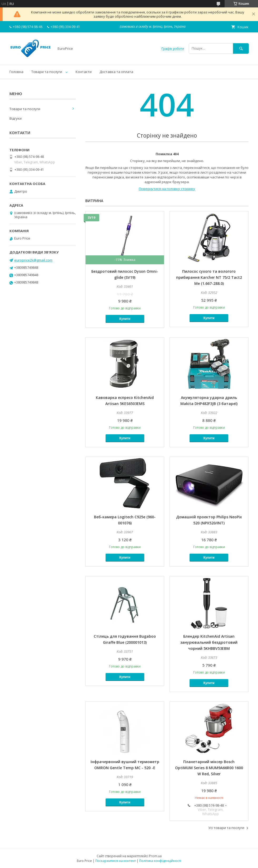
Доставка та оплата (116, 72)
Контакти (84, 72)
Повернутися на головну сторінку (167, 189)
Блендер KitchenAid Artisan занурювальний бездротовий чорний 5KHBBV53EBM (209, 642)
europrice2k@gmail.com (33, 260)
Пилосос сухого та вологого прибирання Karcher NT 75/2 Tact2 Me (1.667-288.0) (209, 277)
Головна (16, 72)
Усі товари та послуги (226, 828)
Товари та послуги (47, 72)
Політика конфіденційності (160, 861)
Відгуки (16, 118)
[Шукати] (241, 48)
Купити (125, 319)
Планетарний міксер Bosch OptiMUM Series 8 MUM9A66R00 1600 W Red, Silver (209, 768)
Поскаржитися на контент (116, 861)
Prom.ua (155, 856)
